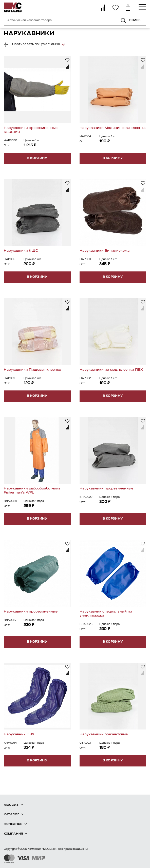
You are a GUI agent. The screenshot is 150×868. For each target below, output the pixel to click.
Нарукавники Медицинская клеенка (113, 128)
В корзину (37, 158)
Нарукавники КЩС (21, 251)
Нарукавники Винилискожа (105, 251)
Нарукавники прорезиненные (106, 489)
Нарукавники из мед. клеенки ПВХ (111, 370)
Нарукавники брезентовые (104, 734)
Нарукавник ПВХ (19, 734)
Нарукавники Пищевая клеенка (32, 370)
